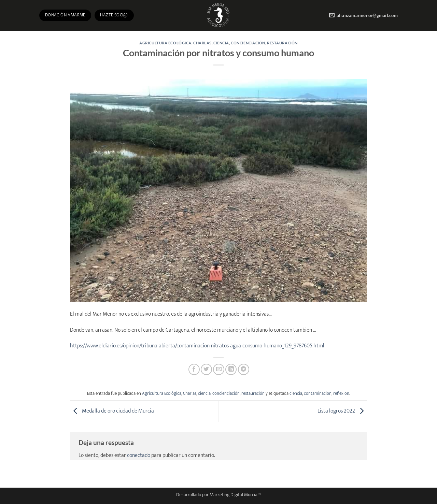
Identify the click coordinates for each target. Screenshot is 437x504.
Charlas (202, 43)
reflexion (341, 394)
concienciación (248, 43)
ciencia (221, 43)
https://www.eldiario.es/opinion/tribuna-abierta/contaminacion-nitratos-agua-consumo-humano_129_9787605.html (197, 346)
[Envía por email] (219, 369)
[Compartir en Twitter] (206, 369)
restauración (282, 43)
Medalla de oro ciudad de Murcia (112, 411)
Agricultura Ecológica (165, 43)
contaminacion (318, 394)
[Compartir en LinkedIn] (231, 369)
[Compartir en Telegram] (244, 369)
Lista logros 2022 (342, 411)
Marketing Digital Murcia (234, 495)
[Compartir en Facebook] (194, 369)
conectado (139, 455)
